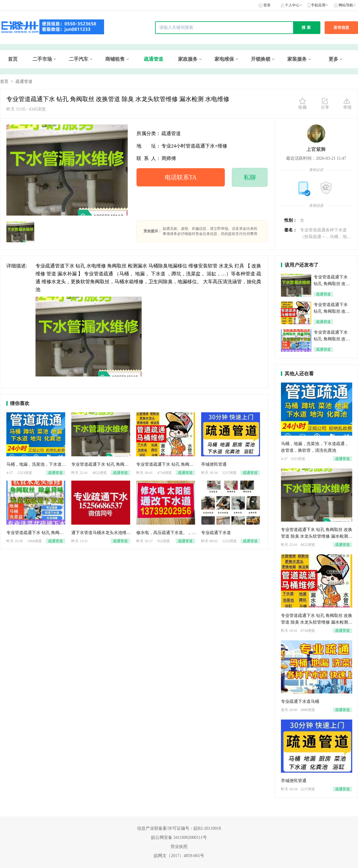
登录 (267, 5)
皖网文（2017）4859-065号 (179, 856)
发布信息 (341, 27)
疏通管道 (154, 59)
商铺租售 (115, 59)
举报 (347, 104)
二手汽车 (79, 59)
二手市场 (42, 59)
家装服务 (297, 59)
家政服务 (188, 59)
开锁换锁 (261, 59)
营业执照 (179, 847)
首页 (13, 59)
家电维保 (224, 59)
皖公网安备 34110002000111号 (179, 837)
